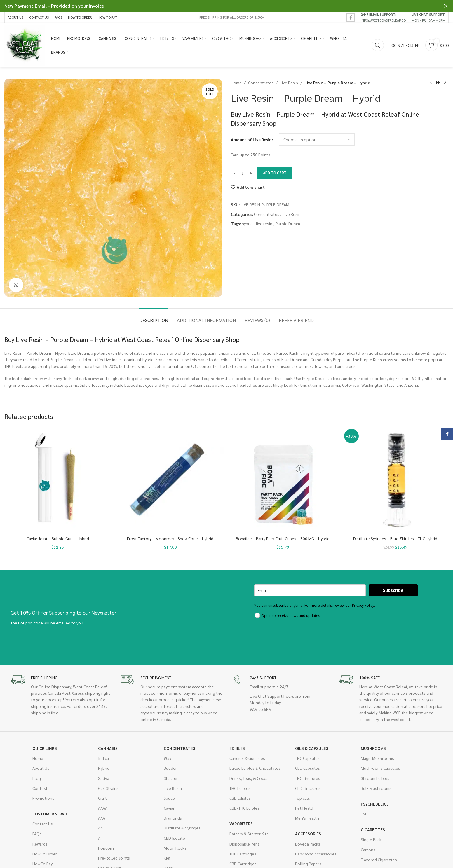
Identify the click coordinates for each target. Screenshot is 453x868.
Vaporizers (241, 824)
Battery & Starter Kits (249, 834)
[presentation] (299, 637)
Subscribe (393, 590)
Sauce (169, 798)
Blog (37, 778)
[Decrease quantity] (235, 173)
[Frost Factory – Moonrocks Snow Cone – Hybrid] (170, 480)
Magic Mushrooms (377, 758)
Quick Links (45, 748)
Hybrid (104, 768)
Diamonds (173, 818)
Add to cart (275, 173)
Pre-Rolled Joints (114, 858)
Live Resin (289, 83)
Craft (102, 798)
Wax (167, 758)
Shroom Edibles (375, 778)
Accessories (308, 834)
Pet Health (305, 808)
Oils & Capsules (312, 748)
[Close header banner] (446, 6)
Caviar (169, 808)
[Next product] (445, 83)
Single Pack (371, 839)
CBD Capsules (307, 768)
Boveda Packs (308, 844)
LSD (364, 814)
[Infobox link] (383, 17)
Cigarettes (373, 829)
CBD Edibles (240, 798)
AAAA (103, 808)
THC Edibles (240, 788)
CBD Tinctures (308, 788)
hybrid (247, 223)
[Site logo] (25, 45)
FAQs (37, 834)
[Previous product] (431, 83)
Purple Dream (288, 223)
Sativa (104, 778)
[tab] (154, 317)
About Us (41, 768)
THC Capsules (307, 758)
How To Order (45, 854)
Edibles (237, 748)
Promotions (43, 798)
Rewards (40, 844)
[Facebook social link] (351, 17)
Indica (103, 758)
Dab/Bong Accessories (316, 854)
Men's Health (307, 818)
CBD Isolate (174, 838)
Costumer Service (52, 814)
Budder (170, 768)
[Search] (378, 45)
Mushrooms (373, 748)
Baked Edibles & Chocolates (255, 768)
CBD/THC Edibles (244, 808)
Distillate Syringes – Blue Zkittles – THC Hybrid (395, 538)
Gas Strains (108, 788)
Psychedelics (375, 804)
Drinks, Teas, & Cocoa (249, 778)
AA (100, 828)
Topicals (303, 798)
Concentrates (261, 83)
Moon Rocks (175, 848)
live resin (264, 223)
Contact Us (43, 824)
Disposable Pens (245, 844)
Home (236, 83)
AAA (102, 818)
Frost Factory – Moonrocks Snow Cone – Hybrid (170, 538)
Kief (167, 858)
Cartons (368, 850)
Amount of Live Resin (251, 139)
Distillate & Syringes (182, 828)
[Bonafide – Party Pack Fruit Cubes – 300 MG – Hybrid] (283, 480)
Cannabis (108, 748)
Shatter (171, 778)
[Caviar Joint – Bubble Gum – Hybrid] (58, 480)
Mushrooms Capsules (380, 768)
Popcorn (106, 848)
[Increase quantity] (251, 173)
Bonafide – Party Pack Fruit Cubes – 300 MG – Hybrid (283, 538)
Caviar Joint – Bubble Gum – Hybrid (58, 538)
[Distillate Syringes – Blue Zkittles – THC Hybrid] (395, 480)
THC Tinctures (308, 778)
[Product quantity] (243, 173)
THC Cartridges (243, 854)
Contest (40, 788)
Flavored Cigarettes (379, 860)
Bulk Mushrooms (376, 788)
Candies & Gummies (247, 758)
